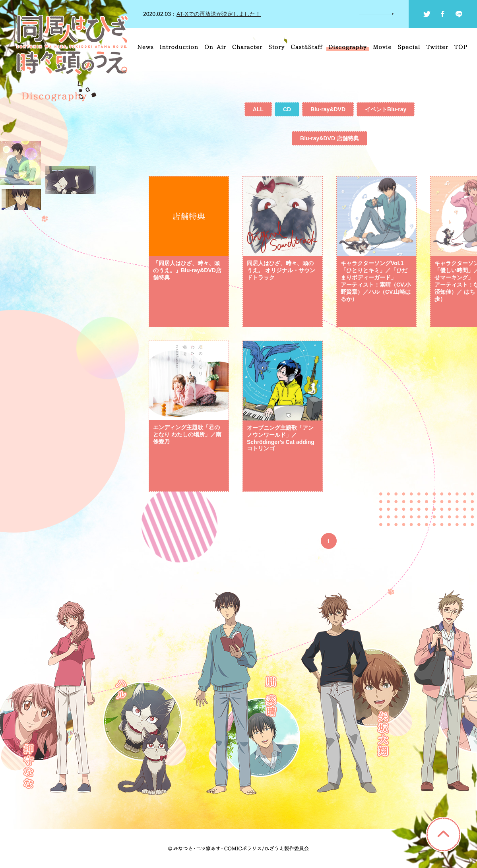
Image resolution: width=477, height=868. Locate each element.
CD (287, 109)
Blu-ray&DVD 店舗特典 (330, 138)
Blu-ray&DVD (328, 109)
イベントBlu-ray (386, 109)
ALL (258, 109)
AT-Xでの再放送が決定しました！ (219, 14)
